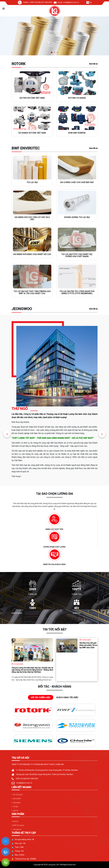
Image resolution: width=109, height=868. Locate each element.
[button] (7, 434)
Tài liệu (16, 807)
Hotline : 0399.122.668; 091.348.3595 (35, 2)
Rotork (16, 821)
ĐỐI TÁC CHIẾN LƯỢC (41, 698)
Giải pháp (17, 803)
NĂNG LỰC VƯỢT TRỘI (54, 532)
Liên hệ (16, 811)
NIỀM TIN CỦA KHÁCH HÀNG (54, 567)
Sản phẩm (17, 799)
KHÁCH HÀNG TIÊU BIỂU (67, 698)
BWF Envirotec (19, 825)
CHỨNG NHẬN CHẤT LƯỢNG (54, 549)
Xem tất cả (93, 64)
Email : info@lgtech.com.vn (66, 2)
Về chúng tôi (18, 795)
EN (91, 2)
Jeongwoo (17, 829)
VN (88, 2)
